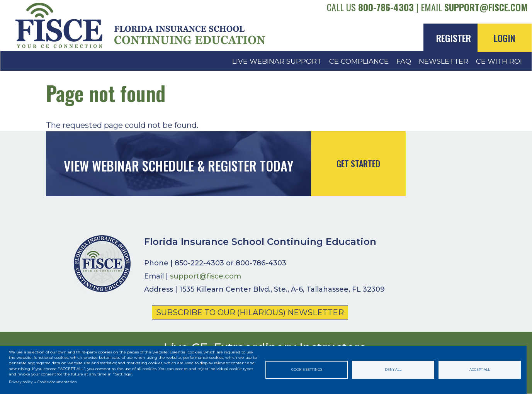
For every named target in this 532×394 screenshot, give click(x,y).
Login (505, 38)
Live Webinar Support (277, 61)
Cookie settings (307, 370)
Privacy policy (21, 382)
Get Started (358, 163)
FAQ (404, 61)
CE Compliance (359, 61)
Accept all (480, 370)
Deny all (393, 370)
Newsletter (444, 61)
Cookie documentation (57, 382)
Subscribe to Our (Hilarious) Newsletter (250, 312)
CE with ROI (499, 61)
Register (454, 38)
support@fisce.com (486, 7)
